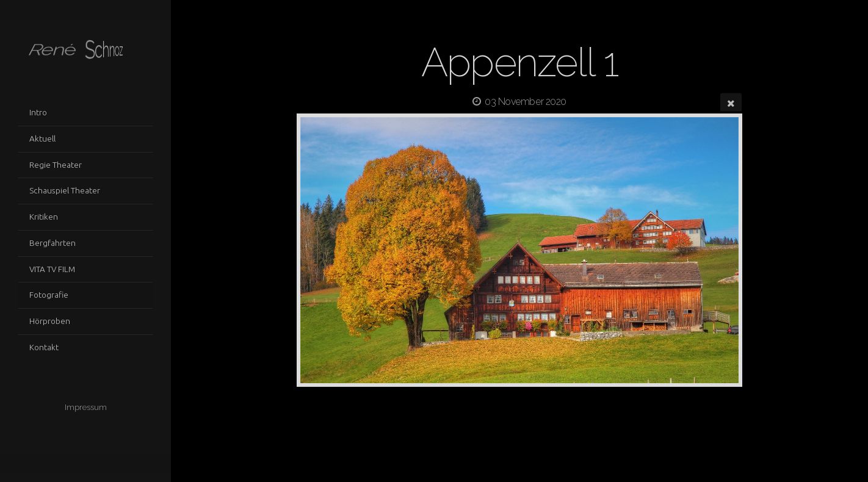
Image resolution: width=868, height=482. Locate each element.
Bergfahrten (52, 243)
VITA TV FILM (52, 269)
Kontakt (44, 347)
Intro (38, 112)
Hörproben (50, 321)
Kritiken (44, 217)
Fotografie (49, 295)
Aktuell (42, 138)
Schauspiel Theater (65, 190)
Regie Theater (56, 165)
